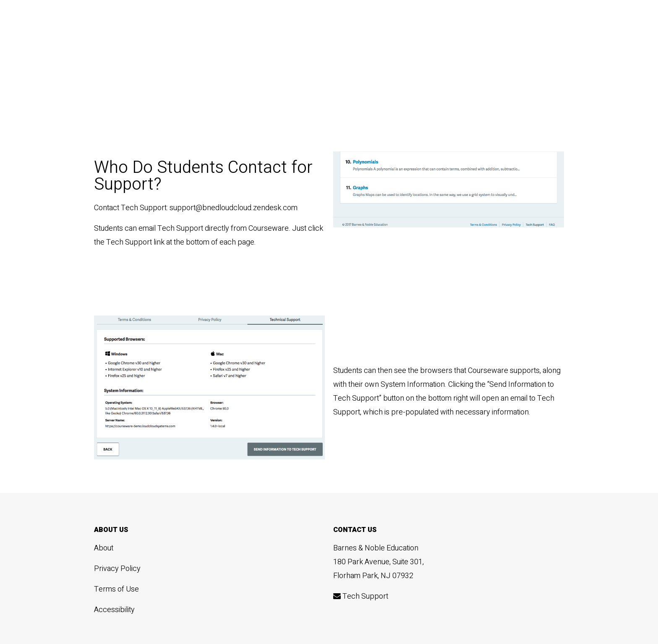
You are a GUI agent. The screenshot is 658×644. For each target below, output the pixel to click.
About (104, 548)
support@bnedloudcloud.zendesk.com (234, 208)
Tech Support (361, 596)
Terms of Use (116, 589)
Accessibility (114, 610)
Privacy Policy (117, 569)
